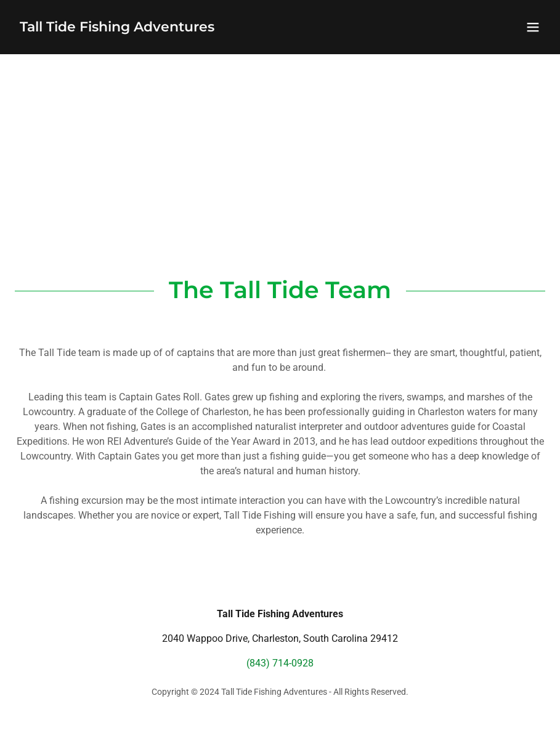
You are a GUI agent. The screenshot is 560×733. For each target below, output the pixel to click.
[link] (117, 28)
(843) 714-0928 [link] (280, 663)
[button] (533, 27)
